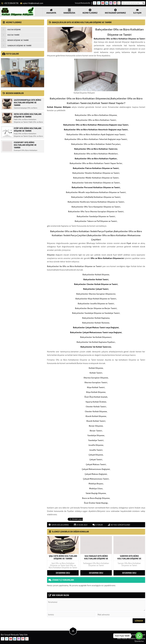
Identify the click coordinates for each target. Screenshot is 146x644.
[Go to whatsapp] (139, 636)
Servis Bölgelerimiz (60, 525)
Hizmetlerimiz (90, 11)
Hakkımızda (69, 11)
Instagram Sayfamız (115, 11)
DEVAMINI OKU (63, 573)
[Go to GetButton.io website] (139, 641)
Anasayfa (51, 11)
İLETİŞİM (137, 11)
